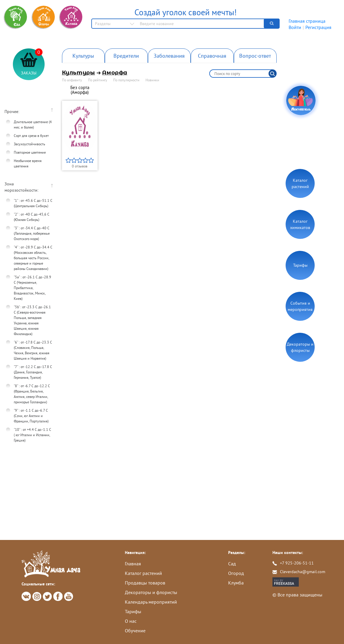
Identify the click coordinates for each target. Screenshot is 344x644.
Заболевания (169, 56)
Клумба (236, 583)
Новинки (152, 80)
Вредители (126, 56)
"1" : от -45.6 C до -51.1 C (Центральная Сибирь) (33, 203)
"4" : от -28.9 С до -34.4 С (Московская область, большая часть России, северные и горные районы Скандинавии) (33, 258)
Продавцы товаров (145, 583)
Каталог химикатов (300, 224)
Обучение (135, 631)
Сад (232, 564)
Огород (236, 573)
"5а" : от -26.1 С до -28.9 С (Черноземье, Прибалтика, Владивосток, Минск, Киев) (32, 288)
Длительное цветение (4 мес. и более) (33, 125)
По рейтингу (98, 80)
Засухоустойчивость (29, 144)
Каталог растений (300, 183)
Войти (295, 27)
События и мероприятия (300, 306)
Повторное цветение (30, 152)
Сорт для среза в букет (31, 136)
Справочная (212, 56)
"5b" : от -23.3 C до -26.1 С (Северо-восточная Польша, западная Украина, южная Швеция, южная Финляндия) (32, 320)
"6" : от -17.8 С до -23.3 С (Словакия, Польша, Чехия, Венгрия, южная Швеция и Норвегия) (33, 350)
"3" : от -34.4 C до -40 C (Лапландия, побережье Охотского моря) (32, 233)
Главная (133, 564)
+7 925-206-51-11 (297, 563)
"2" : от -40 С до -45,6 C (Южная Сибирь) (32, 217)
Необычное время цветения (28, 163)
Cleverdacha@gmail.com (303, 572)
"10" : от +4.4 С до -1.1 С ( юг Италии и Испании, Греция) (32, 435)
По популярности (126, 80)
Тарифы (300, 265)
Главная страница (307, 21)
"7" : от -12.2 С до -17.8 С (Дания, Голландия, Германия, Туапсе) (33, 372)
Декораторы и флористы (300, 347)
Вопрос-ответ (255, 56)
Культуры (83, 56)
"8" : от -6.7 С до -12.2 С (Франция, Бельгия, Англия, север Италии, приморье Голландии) (32, 394)
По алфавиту (72, 80)
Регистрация (318, 27)
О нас (131, 621)
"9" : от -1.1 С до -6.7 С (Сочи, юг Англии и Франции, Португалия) (31, 416)
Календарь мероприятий (151, 602)
